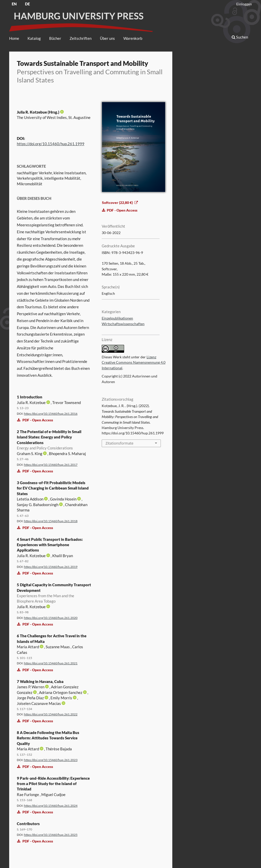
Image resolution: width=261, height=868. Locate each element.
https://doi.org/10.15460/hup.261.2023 (51, 760)
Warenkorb (133, 38)
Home (14, 38)
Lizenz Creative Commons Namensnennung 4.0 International (134, 363)
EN (14, 4)
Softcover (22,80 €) (118, 203)
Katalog (34, 38)
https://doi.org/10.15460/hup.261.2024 (51, 806)
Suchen (240, 37)
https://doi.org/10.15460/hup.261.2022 (51, 714)
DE (27, 4)
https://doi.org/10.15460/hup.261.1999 (51, 144)
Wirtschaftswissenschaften (123, 324)
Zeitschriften (81, 38)
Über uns (107, 38)
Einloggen (244, 4)
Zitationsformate (120, 443)
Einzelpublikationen (117, 318)
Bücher (55, 38)
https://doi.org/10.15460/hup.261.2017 (51, 465)
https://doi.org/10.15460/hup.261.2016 (51, 414)
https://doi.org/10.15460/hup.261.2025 (51, 835)
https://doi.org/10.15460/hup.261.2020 (51, 618)
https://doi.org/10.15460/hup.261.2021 (51, 663)
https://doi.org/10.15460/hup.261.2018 (51, 521)
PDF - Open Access (35, 420)
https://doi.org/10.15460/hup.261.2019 (51, 567)
